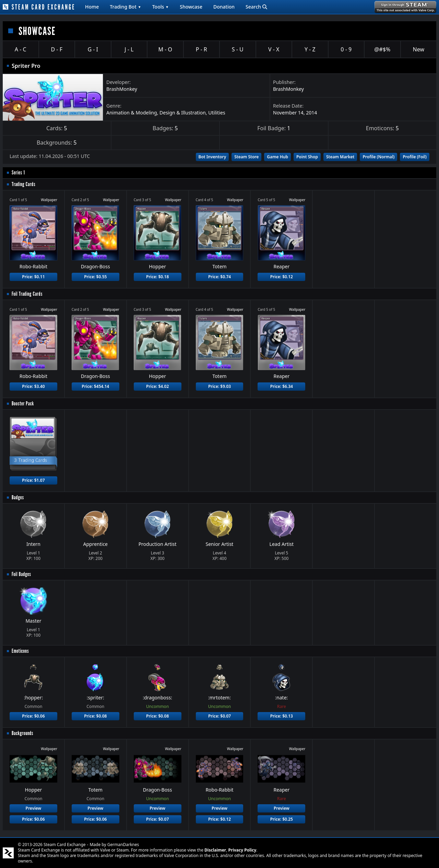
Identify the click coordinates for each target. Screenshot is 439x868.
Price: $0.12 (282, 277)
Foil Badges (21, 574)
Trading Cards (23, 184)
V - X (274, 49)
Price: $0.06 (33, 716)
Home (92, 7)
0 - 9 (346, 49)
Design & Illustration (183, 113)
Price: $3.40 (33, 386)
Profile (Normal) (378, 157)
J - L (129, 49)
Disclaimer (215, 850)
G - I (93, 49)
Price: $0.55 (95, 277)
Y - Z (310, 49)
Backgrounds (22, 733)
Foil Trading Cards (27, 294)
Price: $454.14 (95, 386)
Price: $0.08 (95, 716)
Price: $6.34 (282, 386)
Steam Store (246, 157)
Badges (18, 497)
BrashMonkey (122, 89)
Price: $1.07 (33, 480)
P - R (201, 49)
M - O (165, 49)
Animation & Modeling (132, 113)
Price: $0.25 (282, 819)
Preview (34, 808)
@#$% (382, 49)
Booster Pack (23, 404)
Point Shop (307, 157)
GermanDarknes (123, 845)
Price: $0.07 (219, 716)
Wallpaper (49, 200)
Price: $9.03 (219, 386)
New (419, 49)
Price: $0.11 (33, 277)
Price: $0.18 (157, 277)
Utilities (217, 113)
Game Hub (277, 157)
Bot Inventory (212, 157)
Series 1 (18, 173)
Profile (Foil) (415, 157)
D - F (57, 49)
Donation (224, 7)
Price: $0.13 (282, 716)
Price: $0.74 (219, 277)
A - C (21, 49)
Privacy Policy (242, 850)
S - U (238, 49)
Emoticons (20, 651)
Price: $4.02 (157, 386)
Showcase (191, 7)
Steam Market (340, 157)
